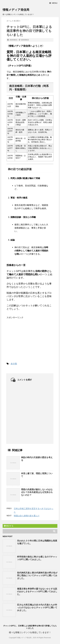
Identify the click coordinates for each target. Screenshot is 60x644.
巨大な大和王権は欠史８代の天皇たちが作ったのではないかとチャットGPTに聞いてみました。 (37, 608)
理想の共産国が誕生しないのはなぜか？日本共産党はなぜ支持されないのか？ (37, 492)
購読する (9, 526)
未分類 (14, 364)
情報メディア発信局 (16, 10)
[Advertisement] (26, 338)
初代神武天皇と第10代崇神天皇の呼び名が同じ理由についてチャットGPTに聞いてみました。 (37, 575)
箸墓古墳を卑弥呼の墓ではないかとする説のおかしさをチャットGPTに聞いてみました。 (37, 592)
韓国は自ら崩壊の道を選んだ (27, 516)
